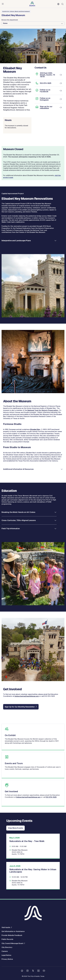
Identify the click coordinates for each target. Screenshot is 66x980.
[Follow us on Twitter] (33, 971)
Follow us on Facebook (45, 91)
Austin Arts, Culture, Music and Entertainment (16, 12)
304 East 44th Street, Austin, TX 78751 (47, 75)
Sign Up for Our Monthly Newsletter (20, 707)
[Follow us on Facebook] (22, 971)
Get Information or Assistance (13, 931)
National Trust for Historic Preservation (43, 410)
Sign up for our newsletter (46, 107)
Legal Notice (6, 955)
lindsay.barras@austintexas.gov (27, 696)
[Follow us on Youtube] (44, 971)
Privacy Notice (7, 959)
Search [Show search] (63, 4)
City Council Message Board (12, 943)
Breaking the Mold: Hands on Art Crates (18, 512)
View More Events (15, 828)
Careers (5, 951)
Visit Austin (6, 927)
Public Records (7, 939)
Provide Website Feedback (12, 935)
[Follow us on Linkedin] (38, 971)
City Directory (7, 947)
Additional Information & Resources (18, 469)
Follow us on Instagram (45, 99)
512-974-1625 (46, 83)
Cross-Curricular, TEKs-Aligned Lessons (19, 520)
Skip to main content (8, 0)
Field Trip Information (11, 529)
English (59, 4)
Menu (3, 4)
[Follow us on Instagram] (28, 971)
